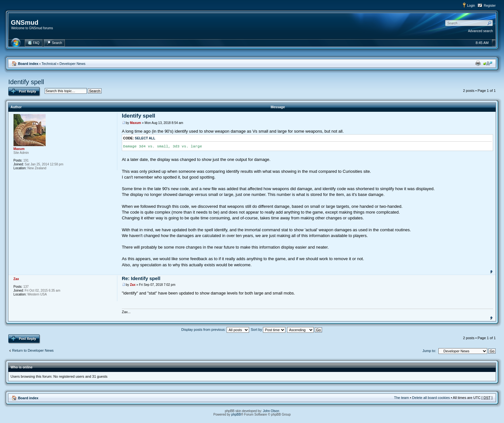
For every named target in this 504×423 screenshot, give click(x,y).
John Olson (271, 411)
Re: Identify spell (141, 278)
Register (490, 6)
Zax (133, 285)
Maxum (135, 123)
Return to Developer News (33, 350)
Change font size (488, 63)
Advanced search (480, 31)
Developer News (72, 64)
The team (401, 398)
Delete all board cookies (431, 398)
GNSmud (25, 22)
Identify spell (26, 82)
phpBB (236, 414)
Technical (49, 64)
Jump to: (429, 351)
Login (471, 6)
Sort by (268, 330)
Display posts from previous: (215, 330)
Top (491, 271)
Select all (145, 138)
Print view (478, 63)
